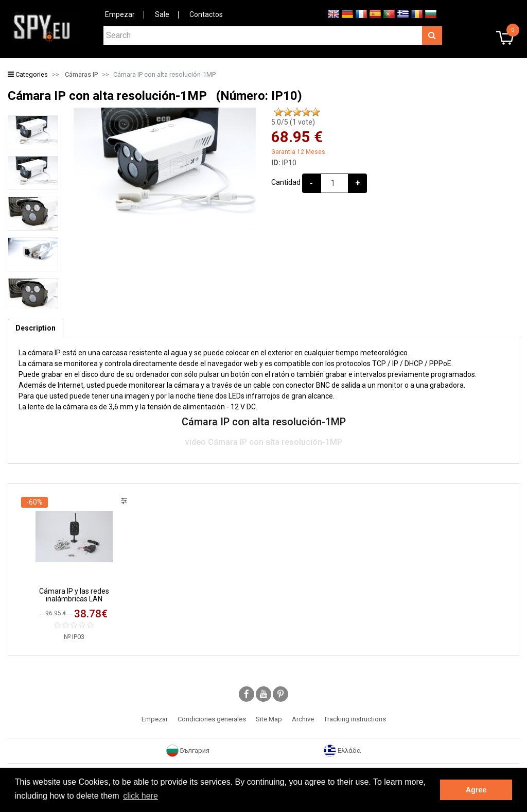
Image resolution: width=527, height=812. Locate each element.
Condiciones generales (212, 719)
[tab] (36, 328)
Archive (303, 719)
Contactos (206, 14)
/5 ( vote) (293, 122)
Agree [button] (476, 790)
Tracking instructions (355, 719)
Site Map (269, 719)
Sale (162, 14)
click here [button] (140, 796)
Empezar (120, 14)
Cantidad (286, 182)
